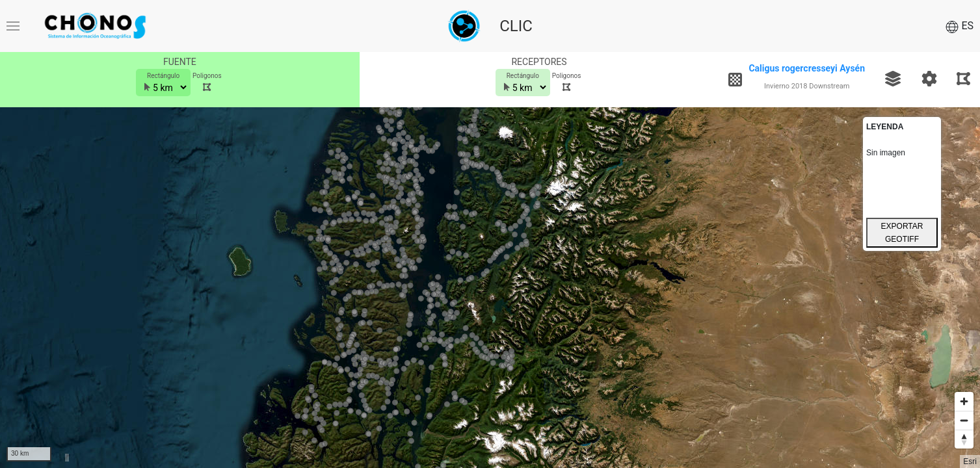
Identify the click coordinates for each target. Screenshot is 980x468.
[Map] (490, 288)
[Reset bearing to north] (964, 439)
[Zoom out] (964, 420)
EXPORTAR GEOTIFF (902, 233)
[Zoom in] (964, 401)
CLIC (516, 26)
